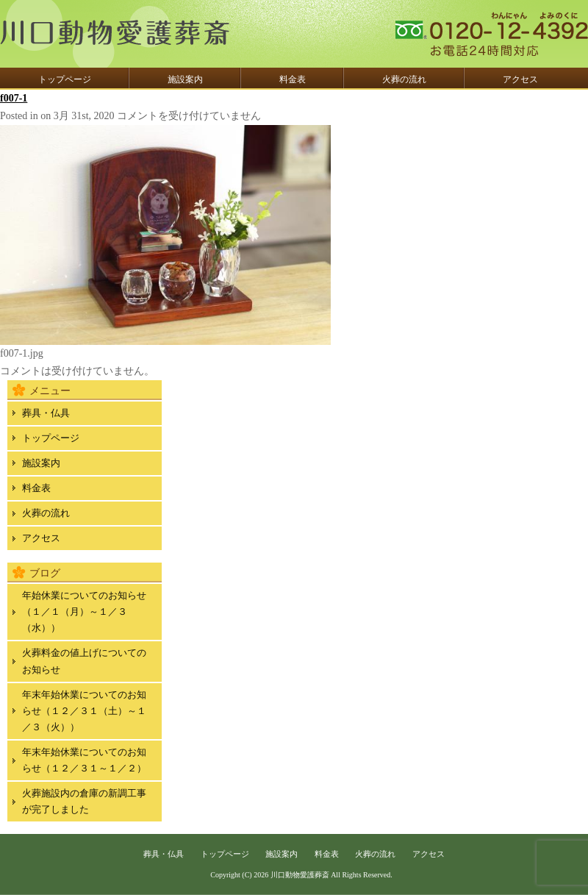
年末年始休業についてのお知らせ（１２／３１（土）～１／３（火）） (84, 711)
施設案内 (185, 79)
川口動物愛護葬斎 (300, 875)
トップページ (65, 79)
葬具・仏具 (46, 413)
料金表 (293, 79)
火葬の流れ (404, 79)
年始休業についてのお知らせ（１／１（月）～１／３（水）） (84, 611)
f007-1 (14, 98)
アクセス (520, 79)
